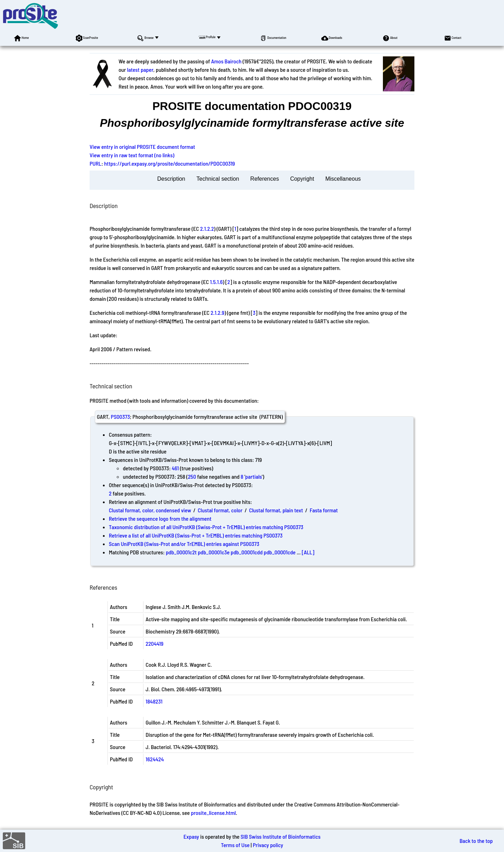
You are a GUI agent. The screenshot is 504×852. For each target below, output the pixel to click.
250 (192, 476)
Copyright (302, 179)
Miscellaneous (343, 179)
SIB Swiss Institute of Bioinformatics (280, 836)
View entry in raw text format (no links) (132, 155)
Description (171, 179)
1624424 (155, 759)
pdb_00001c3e (214, 552)
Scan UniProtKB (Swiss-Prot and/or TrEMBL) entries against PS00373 (184, 544)
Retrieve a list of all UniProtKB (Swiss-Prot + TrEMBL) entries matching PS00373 (196, 535)
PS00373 (121, 417)
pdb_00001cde (280, 552)
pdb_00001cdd (247, 552)
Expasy (191, 836)
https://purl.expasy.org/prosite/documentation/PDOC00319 (170, 163)
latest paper (140, 70)
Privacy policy (268, 845)
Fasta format (324, 510)
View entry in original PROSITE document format (142, 147)
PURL (96, 163)
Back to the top (476, 841)
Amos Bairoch (226, 61)
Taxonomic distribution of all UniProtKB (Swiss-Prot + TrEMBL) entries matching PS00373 (206, 527)
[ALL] (308, 552)
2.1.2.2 (207, 228)
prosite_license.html (213, 813)
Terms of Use (235, 845)
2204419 (155, 643)
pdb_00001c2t (181, 552)
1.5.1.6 (216, 282)
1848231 (154, 701)
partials (254, 476)
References (265, 179)
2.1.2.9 (218, 313)
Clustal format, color (220, 510)
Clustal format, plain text (276, 510)
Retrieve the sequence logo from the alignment (160, 518)
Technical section (218, 179)
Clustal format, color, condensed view (150, 510)
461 (175, 468)
